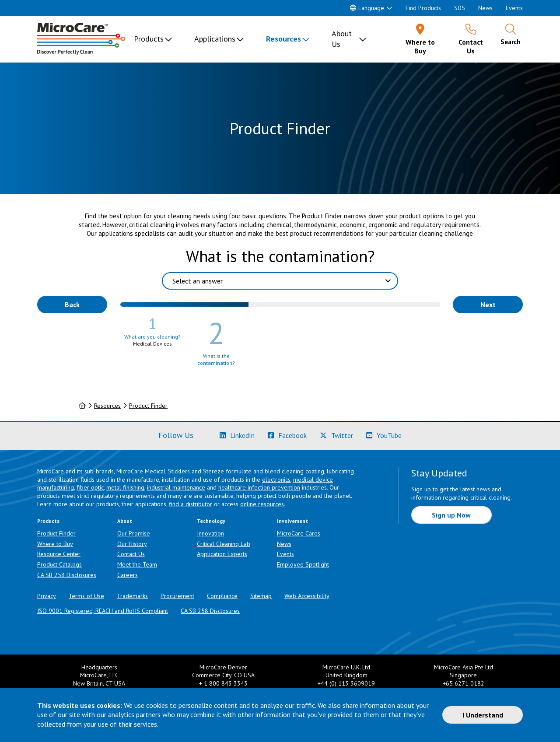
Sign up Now (451, 515)
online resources (262, 504)
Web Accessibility (307, 596)
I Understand (483, 715)
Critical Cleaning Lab (224, 544)
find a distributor (191, 504)
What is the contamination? (280, 256)
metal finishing (125, 487)
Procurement (177, 596)
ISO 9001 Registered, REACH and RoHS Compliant (103, 611)
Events (514, 8)
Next (488, 304)
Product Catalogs (59, 564)
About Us (342, 39)
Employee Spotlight (303, 564)
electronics (276, 479)
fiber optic (90, 487)
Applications (215, 39)
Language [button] (367, 8)
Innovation (210, 533)
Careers (128, 575)
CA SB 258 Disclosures (67, 575)
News (485, 8)
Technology (211, 521)
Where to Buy (55, 544)
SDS (460, 8)
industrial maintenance (176, 487)
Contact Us (131, 554)
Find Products (423, 8)
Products (149, 39)
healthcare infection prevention (259, 487)
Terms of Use (86, 596)
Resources (283, 39)
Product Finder (148, 406)
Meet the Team (137, 564)
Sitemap (261, 596)
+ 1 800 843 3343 (223, 683)
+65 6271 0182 (464, 683)
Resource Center (59, 554)
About (125, 521)
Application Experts (222, 554)
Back (72, 304)
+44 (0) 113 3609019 (346, 683)
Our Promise (134, 533)
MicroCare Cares (299, 533)
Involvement (292, 521)
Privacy (47, 596)
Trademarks (132, 596)
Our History (132, 544)
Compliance (222, 596)
